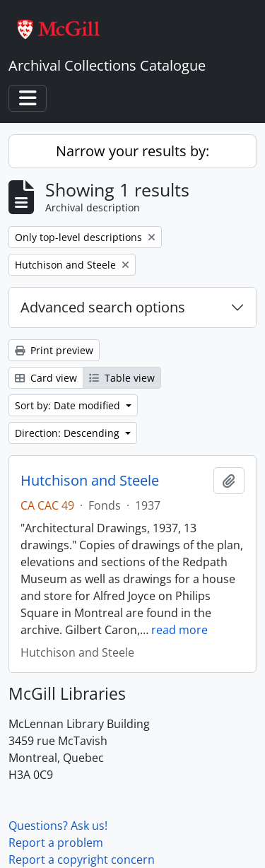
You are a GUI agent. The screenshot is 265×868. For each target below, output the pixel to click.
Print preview (54, 350)
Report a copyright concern (82, 860)
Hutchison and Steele (90, 481)
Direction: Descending (69, 433)
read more (179, 630)
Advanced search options (103, 307)
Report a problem (56, 843)
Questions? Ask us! (58, 826)
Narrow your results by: (132, 151)
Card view (46, 378)
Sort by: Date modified (69, 405)
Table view (122, 378)
